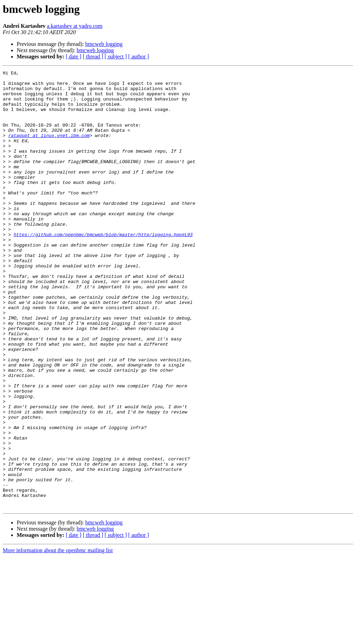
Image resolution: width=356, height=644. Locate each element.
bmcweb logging (104, 44)
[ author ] (139, 57)
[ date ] (74, 57)
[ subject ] (116, 57)
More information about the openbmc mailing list (58, 638)
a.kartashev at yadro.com (75, 26)
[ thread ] (93, 57)
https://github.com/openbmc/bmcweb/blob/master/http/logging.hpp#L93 (103, 268)
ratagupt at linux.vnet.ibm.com (49, 149)
